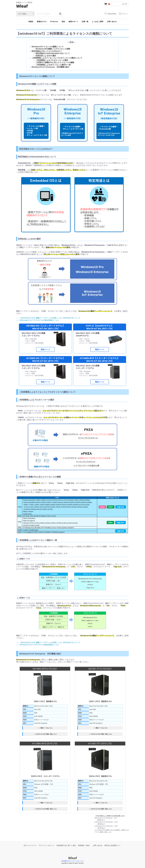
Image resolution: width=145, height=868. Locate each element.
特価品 (31, 22)
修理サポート (73, 22)
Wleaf (22, 6)
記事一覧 (85, 22)
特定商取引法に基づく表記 (66, 845)
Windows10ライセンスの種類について (48, 47)
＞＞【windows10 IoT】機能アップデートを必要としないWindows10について (48, 318)
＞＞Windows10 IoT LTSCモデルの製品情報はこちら (38, 320)
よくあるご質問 (98, 22)
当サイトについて (30, 845)
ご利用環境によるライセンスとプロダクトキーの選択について (57, 58)
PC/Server (54, 22)
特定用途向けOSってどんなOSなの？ (47, 51)
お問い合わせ (112, 22)
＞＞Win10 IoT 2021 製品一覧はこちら (45, 734)
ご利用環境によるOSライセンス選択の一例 (53, 65)
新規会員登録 (110, 14)
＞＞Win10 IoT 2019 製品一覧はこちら (45, 809)
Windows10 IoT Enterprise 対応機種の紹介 (50, 67)
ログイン (123, 14)
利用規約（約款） (84, 845)
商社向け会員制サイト (113, 845)
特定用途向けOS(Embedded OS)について (53, 53)
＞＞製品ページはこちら (45, 728)
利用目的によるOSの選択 (46, 56)
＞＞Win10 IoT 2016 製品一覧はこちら (100, 809)
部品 (63, 22)
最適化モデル (42, 22)
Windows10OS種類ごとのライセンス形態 (53, 49)
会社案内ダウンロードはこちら (72, 861)
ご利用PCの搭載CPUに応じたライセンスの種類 (55, 62)
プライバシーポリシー (47, 845)
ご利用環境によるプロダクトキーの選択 (52, 60)
